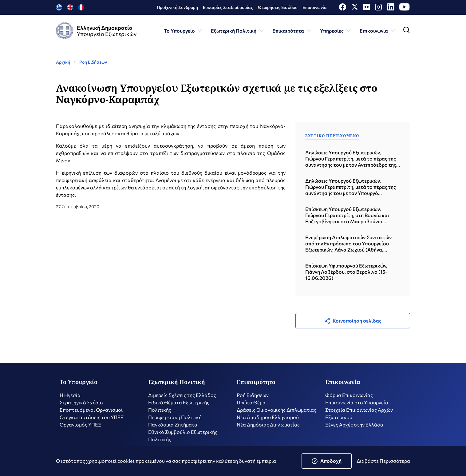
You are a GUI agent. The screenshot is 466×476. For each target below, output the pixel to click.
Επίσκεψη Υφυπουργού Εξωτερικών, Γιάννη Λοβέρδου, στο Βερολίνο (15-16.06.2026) (346, 272)
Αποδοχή (327, 461)
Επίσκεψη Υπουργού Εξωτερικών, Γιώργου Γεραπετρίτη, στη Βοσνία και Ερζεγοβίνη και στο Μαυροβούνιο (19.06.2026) (347, 215)
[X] (355, 8)
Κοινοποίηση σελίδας (353, 321)
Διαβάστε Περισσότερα (383, 461)
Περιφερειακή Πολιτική (175, 420)
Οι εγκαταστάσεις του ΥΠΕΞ (92, 420)
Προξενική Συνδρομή (177, 7)
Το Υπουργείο (184, 31)
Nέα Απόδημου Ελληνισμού (268, 420)
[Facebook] (343, 8)
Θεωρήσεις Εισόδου (278, 7)
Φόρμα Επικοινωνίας (349, 398)
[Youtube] (405, 8)
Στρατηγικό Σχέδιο (81, 406)
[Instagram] (378, 8)
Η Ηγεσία (70, 398)
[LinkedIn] (391, 8)
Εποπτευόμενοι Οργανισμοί (91, 413)
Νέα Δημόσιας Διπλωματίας (268, 428)
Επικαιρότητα (292, 31)
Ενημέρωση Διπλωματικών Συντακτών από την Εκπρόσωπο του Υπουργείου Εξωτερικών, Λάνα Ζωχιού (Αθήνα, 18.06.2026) (348, 244)
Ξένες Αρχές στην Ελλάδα (354, 428)
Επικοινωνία (315, 7)
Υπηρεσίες (336, 31)
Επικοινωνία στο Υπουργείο (357, 406)
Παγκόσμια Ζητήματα (173, 428)
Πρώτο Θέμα (251, 406)
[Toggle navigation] (406, 31)
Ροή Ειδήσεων (93, 62)
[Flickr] (367, 8)
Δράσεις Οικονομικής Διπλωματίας (276, 413)
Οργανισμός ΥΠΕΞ (80, 428)
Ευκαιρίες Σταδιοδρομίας (228, 7)
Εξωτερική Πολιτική (238, 31)
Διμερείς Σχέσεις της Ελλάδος (182, 398)
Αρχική (63, 62)
